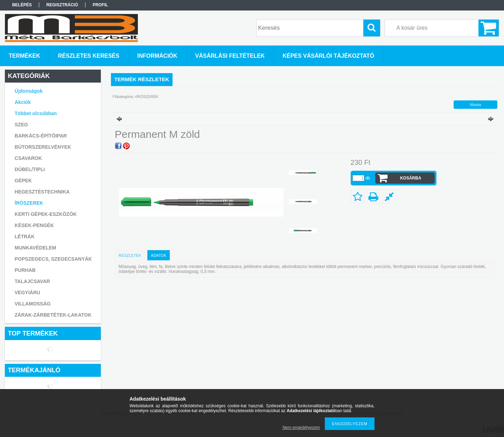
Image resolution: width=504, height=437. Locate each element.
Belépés (22, 5)
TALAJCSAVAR (32, 281)
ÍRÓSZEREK (29, 203)
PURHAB (25, 270)
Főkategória (123, 97)
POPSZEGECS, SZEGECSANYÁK (53, 259)
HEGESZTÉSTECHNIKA (42, 192)
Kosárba (411, 178)
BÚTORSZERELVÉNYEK (43, 147)
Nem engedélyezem (301, 428)
